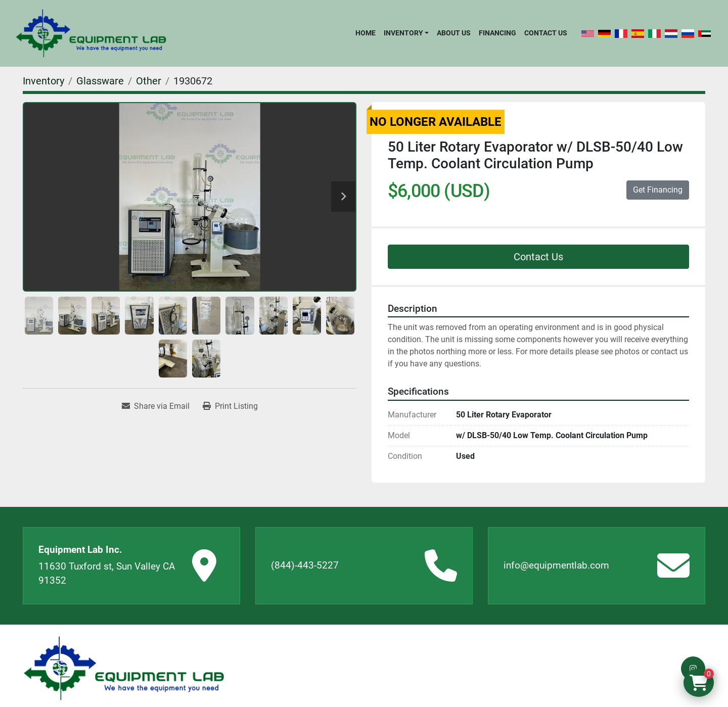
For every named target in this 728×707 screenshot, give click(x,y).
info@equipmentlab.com (556, 565)
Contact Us (546, 33)
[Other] (149, 81)
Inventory (403, 33)
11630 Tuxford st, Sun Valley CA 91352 (107, 574)
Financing (497, 33)
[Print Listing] (230, 406)
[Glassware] (100, 81)
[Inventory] (43, 81)
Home (366, 33)
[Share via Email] (156, 406)
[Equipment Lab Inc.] (124, 668)
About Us (454, 33)
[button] (406, 33)
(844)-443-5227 (305, 565)
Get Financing (658, 190)
